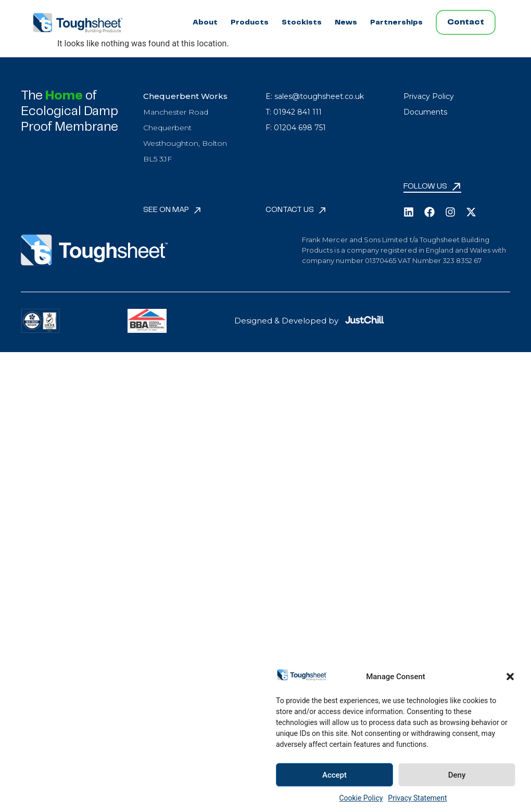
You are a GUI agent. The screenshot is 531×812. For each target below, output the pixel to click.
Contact (466, 22)
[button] (510, 677)
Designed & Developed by (286, 321)
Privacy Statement (417, 798)
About (205, 22)
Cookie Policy (361, 798)
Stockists (302, 22)
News (346, 22)
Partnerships (396, 22)
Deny (457, 775)
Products (250, 22)
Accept (334, 775)
